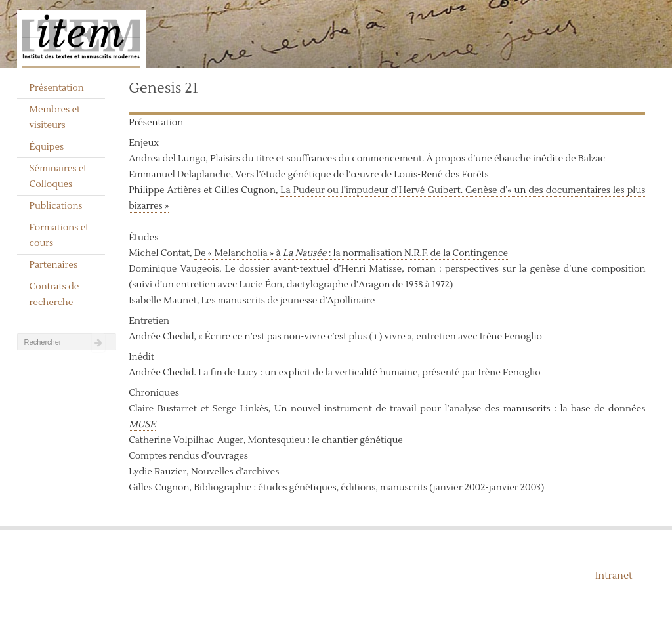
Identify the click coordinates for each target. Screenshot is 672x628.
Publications (56, 206)
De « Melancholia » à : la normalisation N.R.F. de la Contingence (351, 253)
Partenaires (54, 265)
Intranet (614, 576)
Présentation (57, 88)
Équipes (47, 147)
